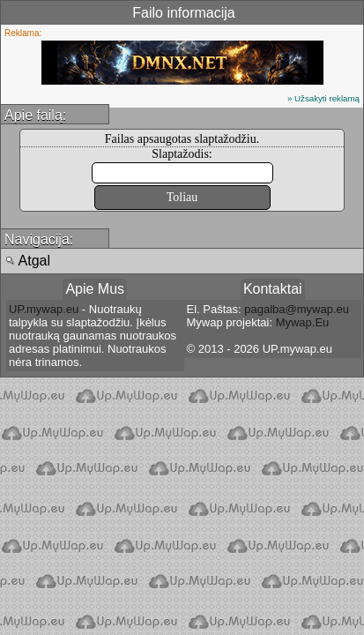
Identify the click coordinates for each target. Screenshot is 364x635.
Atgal (28, 261)
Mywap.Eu (303, 322)
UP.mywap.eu (44, 309)
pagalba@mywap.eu (297, 309)
